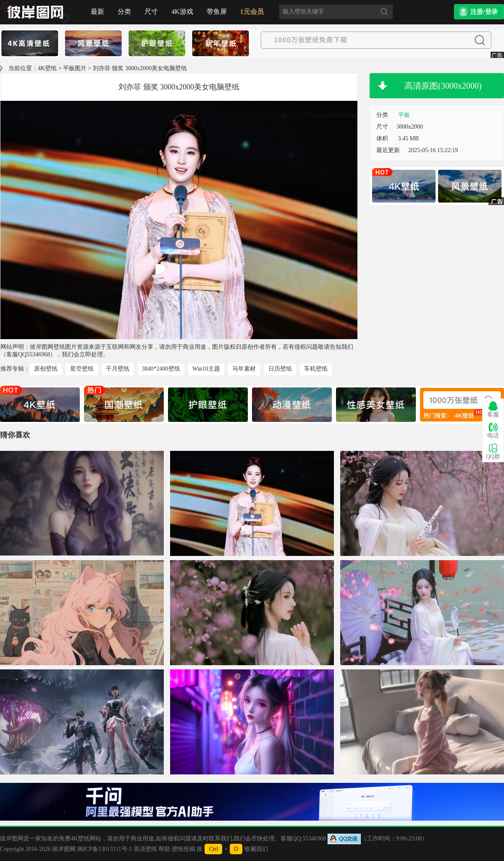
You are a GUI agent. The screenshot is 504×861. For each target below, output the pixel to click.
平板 (404, 115)
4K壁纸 (47, 68)
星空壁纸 (82, 369)
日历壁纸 (280, 369)
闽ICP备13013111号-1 (105, 849)
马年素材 (244, 369)
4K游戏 (182, 12)
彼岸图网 (64, 849)
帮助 (164, 849)
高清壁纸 (145, 849)
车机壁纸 (316, 369)
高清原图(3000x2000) (443, 86)
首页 (36, 12)
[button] (479, 12)
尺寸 (151, 12)
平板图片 (75, 68)
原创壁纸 (46, 369)
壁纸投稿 (184, 849)
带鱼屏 (217, 12)
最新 (97, 12)
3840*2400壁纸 (161, 369)
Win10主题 (206, 369)
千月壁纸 (118, 369)
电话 (493, 430)
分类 (124, 12)
